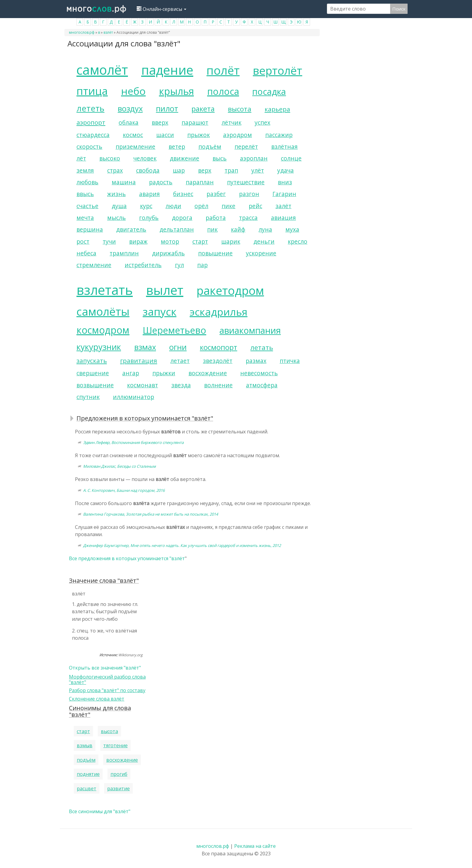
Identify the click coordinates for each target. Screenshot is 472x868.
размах (256, 361)
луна (265, 229)
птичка (290, 361)
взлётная (284, 147)
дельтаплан (177, 229)
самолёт (102, 70)
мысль (116, 218)
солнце (291, 158)
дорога (182, 218)
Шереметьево (174, 330)
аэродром (238, 135)
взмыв (85, 745)
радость (161, 182)
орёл (201, 206)
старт (200, 241)
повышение (215, 253)
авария (149, 194)
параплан (200, 182)
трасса (248, 218)
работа (216, 218)
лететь (90, 108)
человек (145, 158)
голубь (149, 218)
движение (185, 158)
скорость (89, 147)
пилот (167, 109)
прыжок (199, 135)
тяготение (115, 745)
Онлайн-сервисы (161, 9)
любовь (87, 182)
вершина (90, 229)
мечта (85, 218)
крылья (176, 91)
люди (173, 206)
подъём (210, 147)
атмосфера (262, 385)
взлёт (108, 32)
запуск (160, 311)
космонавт (143, 385)
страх (115, 170)
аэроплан (254, 158)
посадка (269, 91)
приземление (135, 147)
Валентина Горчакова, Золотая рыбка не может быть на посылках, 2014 (151, 514)
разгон (249, 194)
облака (129, 122)
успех (262, 122)
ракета (203, 109)
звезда (181, 385)
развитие (118, 788)
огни (178, 347)
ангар (131, 373)
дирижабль (168, 253)
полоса (223, 91)
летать (262, 347)
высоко (110, 158)
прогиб (119, 774)
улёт (258, 170)
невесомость (259, 373)
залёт (283, 206)
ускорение (261, 253)
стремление (94, 265)
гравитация (139, 361)
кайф (238, 229)
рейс (255, 206)
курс (146, 206)
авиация (283, 218)
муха (292, 229)
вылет (165, 290)
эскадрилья (219, 312)
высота (240, 109)
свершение (93, 373)
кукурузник (99, 347)
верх (205, 170)
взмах (145, 347)
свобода (148, 170)
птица (92, 91)
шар (179, 170)
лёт (81, 158)
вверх (160, 122)
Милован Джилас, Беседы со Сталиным (120, 466)
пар (202, 265)
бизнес (183, 194)
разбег (216, 194)
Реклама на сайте (255, 846)
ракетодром (230, 290)
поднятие (88, 774)
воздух (130, 109)
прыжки (164, 373)
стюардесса (93, 135)
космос (133, 135)
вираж (138, 241)
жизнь (116, 194)
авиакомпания (250, 330)
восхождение (208, 373)
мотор (170, 241)
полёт (223, 70)
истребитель (143, 265)
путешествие (246, 182)
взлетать (105, 290)
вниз (285, 182)
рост (83, 241)
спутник (88, 397)
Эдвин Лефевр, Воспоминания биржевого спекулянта (133, 442)
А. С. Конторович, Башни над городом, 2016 (124, 490)
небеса (86, 253)
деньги (264, 241)
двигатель (131, 229)
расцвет (87, 788)
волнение (218, 385)
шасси (165, 135)
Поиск (399, 9)
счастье (87, 206)
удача (286, 170)
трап (231, 170)
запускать (92, 361)
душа (119, 206)
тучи (109, 241)
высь (220, 158)
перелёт (246, 147)
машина (124, 182)
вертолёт (278, 70)
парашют (195, 122)
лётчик (231, 122)
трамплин (124, 253)
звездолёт (218, 361)
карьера (277, 109)
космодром (103, 330)
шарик (231, 241)
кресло (298, 241)
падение (167, 70)
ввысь (85, 194)
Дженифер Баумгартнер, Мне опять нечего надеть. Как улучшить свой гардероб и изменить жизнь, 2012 (182, 545)
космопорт (219, 347)
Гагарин (284, 194)
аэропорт (91, 122)
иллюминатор (134, 397)
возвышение (95, 385)
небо (133, 91)
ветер (177, 147)
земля (85, 170)
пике (228, 206)
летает (180, 361)
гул (179, 265)
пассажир (279, 135)
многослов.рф (82, 32)
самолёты (103, 311)
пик (212, 229)
